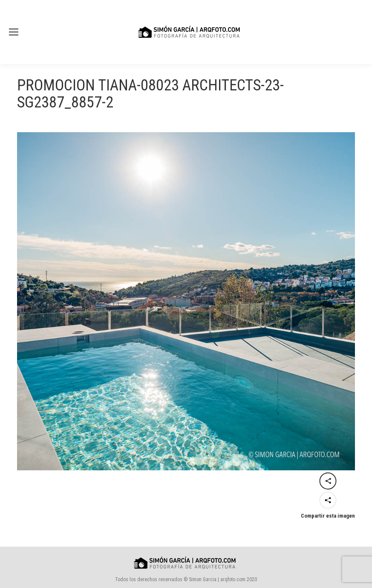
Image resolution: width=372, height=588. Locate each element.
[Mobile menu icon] (14, 32)
